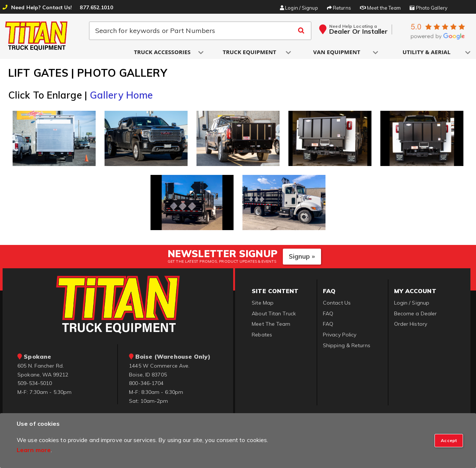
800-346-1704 (146, 384)
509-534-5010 (35, 384)
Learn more (34, 450)
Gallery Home (121, 96)
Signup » (302, 257)
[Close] (449, 441)
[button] (163, 52)
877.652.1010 (96, 7)
